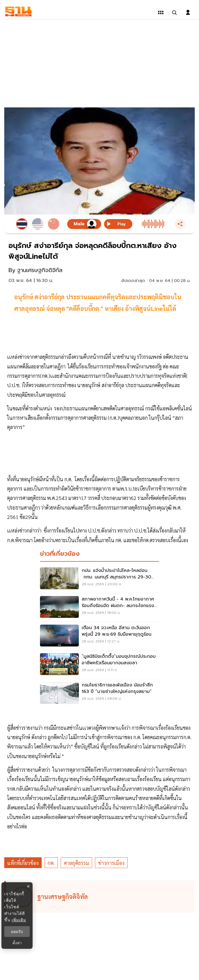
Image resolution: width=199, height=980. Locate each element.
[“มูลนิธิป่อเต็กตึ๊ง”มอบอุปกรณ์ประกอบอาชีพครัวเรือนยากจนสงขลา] (99, 665)
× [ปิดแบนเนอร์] (28, 886)
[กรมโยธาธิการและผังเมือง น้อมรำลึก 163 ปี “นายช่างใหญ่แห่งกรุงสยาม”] (99, 693)
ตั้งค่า (17, 943)
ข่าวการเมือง (111, 863)
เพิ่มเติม (19, 920)
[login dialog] (188, 12)
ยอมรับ (17, 932)
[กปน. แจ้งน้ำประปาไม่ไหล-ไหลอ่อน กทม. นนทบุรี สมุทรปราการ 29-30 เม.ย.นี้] (99, 579)
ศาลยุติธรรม (76, 863)
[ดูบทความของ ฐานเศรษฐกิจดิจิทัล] (100, 897)
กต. (51, 863)
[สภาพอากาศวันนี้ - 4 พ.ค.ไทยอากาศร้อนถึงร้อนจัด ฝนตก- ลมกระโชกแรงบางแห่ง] (99, 607)
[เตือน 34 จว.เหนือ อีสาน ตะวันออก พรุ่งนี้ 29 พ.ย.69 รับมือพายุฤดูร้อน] (99, 636)
